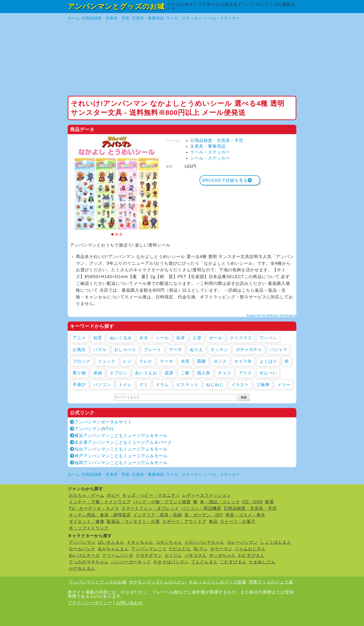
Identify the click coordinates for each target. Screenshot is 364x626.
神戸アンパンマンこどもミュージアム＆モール (119, 456)
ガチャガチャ (249, 350)
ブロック (81, 361)
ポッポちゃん (222, 555)
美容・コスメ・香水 (245, 515)
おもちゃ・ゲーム (87, 495)
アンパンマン (82, 542)
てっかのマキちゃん (89, 562)
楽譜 (169, 373)
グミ (144, 385)
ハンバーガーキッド (131, 562)
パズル (100, 350)
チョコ (225, 373)
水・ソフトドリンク (89, 528)
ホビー (113, 495)
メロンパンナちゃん (205, 542)
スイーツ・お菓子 (238, 522)
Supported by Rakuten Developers (271, 315)
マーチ (176, 350)
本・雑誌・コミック (220, 502)
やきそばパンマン (171, 562)
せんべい (268, 373)
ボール (216, 338)
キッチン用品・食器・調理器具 (100, 515)
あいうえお (146, 373)
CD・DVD (252, 502)
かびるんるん (82, 569)
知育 (98, 338)
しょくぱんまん (276, 542)
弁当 (144, 338)
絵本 (181, 338)
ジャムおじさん (250, 549)
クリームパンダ (118, 555)
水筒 (185, 361)
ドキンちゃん (140, 542)
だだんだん (180, 549)
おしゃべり (125, 350)
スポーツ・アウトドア (184, 522)
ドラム (162, 385)
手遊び (79, 385)
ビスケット (187, 385)
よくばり (268, 361)
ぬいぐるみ (121, 338)
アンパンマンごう (149, 549)
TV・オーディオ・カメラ (94, 508)
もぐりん (173, 555)
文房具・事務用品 (148, 18)
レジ (127, 361)
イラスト (240, 385)
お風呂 (79, 350)
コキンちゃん (169, 542)
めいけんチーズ (84, 555)
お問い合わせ (129, 603)
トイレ (125, 385)
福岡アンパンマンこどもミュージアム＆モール (119, 463)
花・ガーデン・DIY (204, 515)
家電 (269, 502)
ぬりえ (196, 350)
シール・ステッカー (222, 18)
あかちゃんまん (113, 549)
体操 (98, 373)
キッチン (219, 350)
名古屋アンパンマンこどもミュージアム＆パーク (121, 442)
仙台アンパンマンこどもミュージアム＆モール (119, 449)
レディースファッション (207, 495)
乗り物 (79, 373)
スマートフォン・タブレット (150, 508)
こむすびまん (233, 562)
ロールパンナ (82, 549)
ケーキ (167, 361)
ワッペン (268, 338)
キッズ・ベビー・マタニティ (151, 495)
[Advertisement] (182, 58)
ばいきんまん (111, 542)
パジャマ (279, 350)
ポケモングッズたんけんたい (158, 582)
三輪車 (263, 385)
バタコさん (196, 555)
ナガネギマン (149, 555)
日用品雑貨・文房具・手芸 (106, 18)
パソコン (102, 385)
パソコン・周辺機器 (201, 508)
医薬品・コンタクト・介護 (133, 522)
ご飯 (185, 373)
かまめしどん (262, 562)
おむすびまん (251, 555)
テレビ (146, 361)
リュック (107, 361)
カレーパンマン (242, 542)
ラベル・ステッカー (184, 18)
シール (162, 338)
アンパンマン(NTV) (92, 429)
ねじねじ (215, 385)
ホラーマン (221, 549)
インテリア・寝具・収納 (158, 515)
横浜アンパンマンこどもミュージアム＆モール (119, 436)
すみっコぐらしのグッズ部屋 (218, 582)
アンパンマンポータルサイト (101, 422)
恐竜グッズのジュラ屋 (271, 582)
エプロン (119, 373)
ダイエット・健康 (87, 522)
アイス (245, 373)
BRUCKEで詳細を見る (227, 180)
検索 (244, 397)
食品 (213, 522)
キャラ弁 (243, 361)
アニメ (79, 338)
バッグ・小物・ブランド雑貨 (162, 502)
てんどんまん (204, 562)
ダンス (220, 361)
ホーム (74, 18)
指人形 (204, 373)
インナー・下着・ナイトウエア (100, 502)
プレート (153, 350)
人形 (197, 338)
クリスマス (241, 338)
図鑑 (202, 361)
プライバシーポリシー (90, 603)
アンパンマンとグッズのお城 (116, 6)
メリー (284, 385)
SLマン (201, 549)
